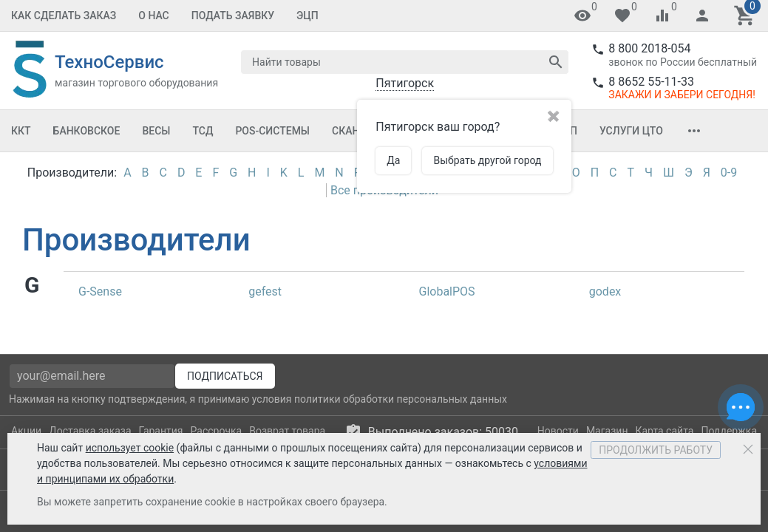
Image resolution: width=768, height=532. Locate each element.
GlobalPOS (447, 291)
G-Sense (100, 291)
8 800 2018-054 (649, 48)
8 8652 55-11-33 (651, 82)
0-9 (729, 173)
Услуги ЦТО (631, 131)
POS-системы (272, 131)
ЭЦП (307, 16)
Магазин (607, 431)
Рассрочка (217, 431)
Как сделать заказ (64, 16)
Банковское (87, 131)
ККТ (21, 131)
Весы (156, 131)
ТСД (203, 131)
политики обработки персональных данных (401, 399)
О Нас (154, 16)
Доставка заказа (90, 431)
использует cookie (130, 448)
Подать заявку (233, 16)
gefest (265, 291)
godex (605, 291)
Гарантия (161, 431)
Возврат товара (287, 431)
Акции (26, 431)
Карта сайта (664, 431)
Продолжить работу (656, 450)
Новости (558, 431)
